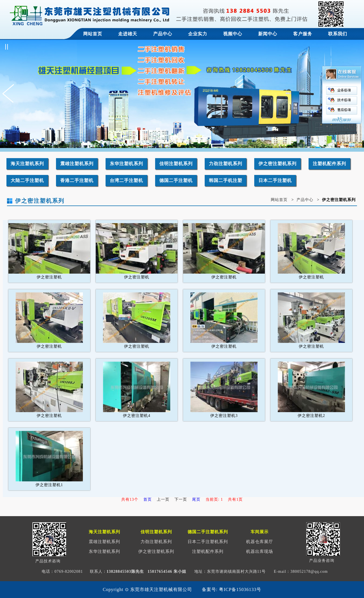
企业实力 (198, 34)
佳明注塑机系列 (176, 164)
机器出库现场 (260, 551)
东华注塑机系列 (126, 164)
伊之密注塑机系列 (277, 164)
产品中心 (163, 34)
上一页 (163, 499)
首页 (148, 499)
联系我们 (338, 34)
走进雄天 (128, 34)
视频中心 (233, 34)
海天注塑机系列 (27, 164)
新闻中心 (268, 34)
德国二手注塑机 (176, 180)
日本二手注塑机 (275, 180)
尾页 (196, 499)
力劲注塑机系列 (226, 164)
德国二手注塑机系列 (208, 532)
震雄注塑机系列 (77, 164)
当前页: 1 (214, 499)
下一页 (181, 499)
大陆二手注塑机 (27, 180)
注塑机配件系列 (329, 164)
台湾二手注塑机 (126, 180)
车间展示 (260, 532)
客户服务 (303, 34)
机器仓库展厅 (260, 542)
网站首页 (93, 34)
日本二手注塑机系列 (208, 542)
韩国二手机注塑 (226, 180)
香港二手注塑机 (77, 180)
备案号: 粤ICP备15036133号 (232, 589)
